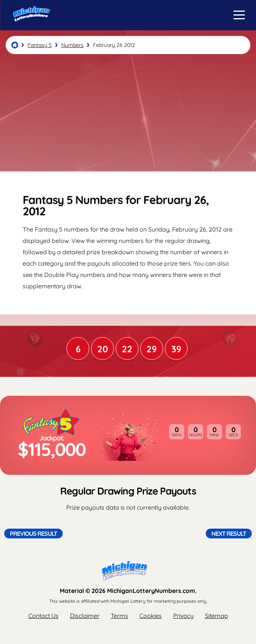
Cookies (151, 616)
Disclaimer (85, 616)
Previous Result (33, 534)
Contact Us (43, 616)
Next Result (229, 534)
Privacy (183, 616)
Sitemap (216, 616)
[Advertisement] (128, 113)
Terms (119, 616)
